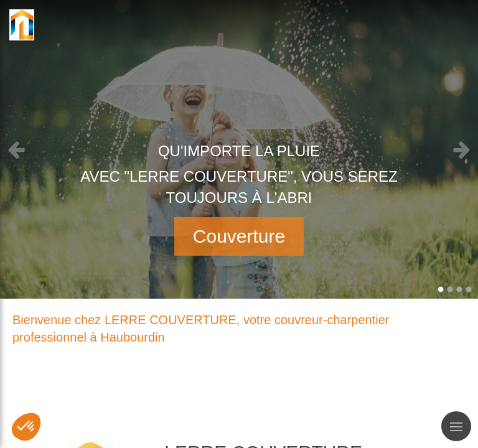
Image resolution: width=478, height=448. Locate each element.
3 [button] (459, 289)
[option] (239, 149)
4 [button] (469, 289)
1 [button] (441, 289)
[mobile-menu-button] (456, 426)
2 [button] (450, 289)
